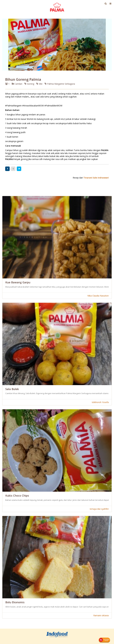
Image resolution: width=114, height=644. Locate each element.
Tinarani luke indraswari (96, 178)
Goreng (29, 84)
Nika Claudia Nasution (98, 296)
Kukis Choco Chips (17, 496)
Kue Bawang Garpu (18, 282)
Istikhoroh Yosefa (100, 402)
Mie (39, 84)
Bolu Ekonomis (15, 602)
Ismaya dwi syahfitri (99, 509)
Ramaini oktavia (101, 615)
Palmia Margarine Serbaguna (60, 84)
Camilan (17, 84)
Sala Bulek (12, 389)
